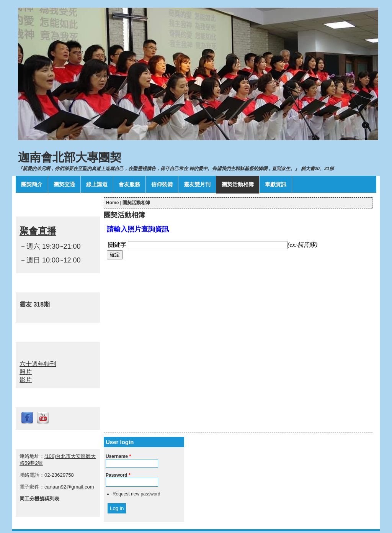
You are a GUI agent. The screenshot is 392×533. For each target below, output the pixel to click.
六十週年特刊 (38, 364)
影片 (26, 380)
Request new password (136, 494)
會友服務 (129, 184)
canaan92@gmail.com (69, 487)
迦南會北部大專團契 (70, 157)
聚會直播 (38, 231)
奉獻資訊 (276, 184)
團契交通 (64, 184)
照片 (26, 372)
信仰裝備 (162, 184)
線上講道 (97, 184)
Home (112, 203)
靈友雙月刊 (197, 184)
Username (118, 456)
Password (118, 475)
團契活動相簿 (238, 184)
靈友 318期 (35, 304)
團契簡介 (32, 184)
